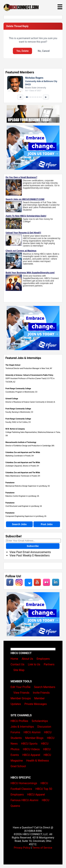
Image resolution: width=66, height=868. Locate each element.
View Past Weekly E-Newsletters (30, 555)
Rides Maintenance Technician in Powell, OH (23, 476)
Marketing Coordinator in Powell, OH (20, 456)
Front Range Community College (18, 389)
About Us (27, 659)
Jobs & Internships (22, 727)
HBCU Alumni (32, 732)
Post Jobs (47, 524)
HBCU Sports (29, 744)
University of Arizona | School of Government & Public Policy (29, 375)
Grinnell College (12, 399)
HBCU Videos (31, 749)
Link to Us (34, 664)
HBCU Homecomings (24, 783)
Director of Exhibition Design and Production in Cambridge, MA (30, 446)
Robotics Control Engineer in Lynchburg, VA (22, 496)
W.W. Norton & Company (15, 429)
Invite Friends (41, 693)
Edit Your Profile (21, 687)
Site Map (19, 670)
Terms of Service (42, 848)
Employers (43, 659)
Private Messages (36, 704)
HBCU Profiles (19, 721)
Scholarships (40, 721)
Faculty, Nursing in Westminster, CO (19, 412)
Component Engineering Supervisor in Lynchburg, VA (26, 516)
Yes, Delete (22, 51)
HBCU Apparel (31, 755)
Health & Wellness (37, 761)
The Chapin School (13, 365)
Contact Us (18, 664)
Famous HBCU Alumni (24, 800)
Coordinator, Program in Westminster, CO (21, 392)
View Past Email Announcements (30, 552)
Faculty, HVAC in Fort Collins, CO (18, 422)
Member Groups (21, 698)
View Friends (21, 693)
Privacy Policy (22, 848)
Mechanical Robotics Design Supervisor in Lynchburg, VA (28, 486)
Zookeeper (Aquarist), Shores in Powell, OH (22, 466)
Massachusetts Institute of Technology (21, 442)
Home (14, 659)
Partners (49, 664)
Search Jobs (19, 524)
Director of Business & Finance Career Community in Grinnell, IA (30, 402)
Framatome (10, 483)
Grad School (18, 766)
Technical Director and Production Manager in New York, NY (29, 368)
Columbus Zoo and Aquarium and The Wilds (23, 452)
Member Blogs (34, 738)
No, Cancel (44, 51)
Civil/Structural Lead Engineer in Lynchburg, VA (24, 506)
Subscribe (33, 546)
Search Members (45, 687)
